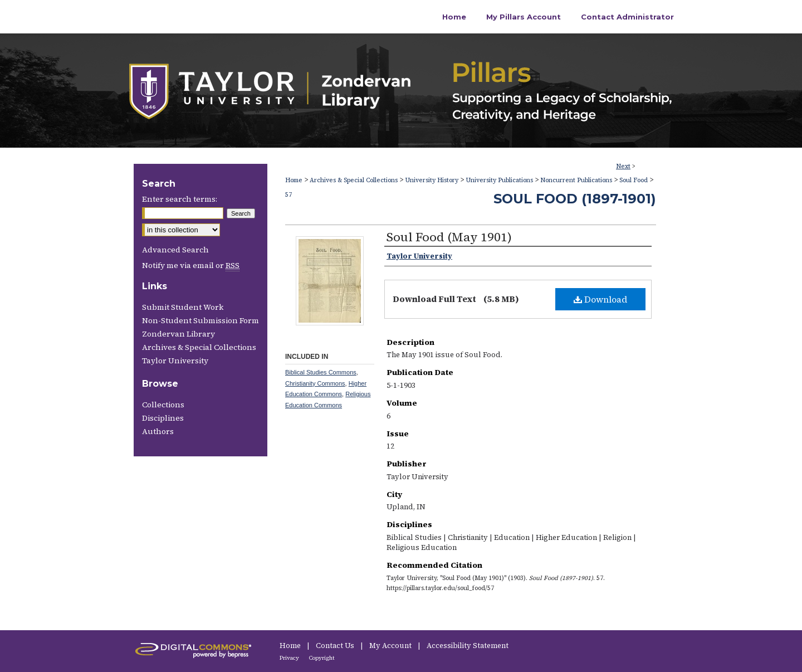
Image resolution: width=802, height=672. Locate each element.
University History (432, 180)
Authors (158, 431)
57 (288, 195)
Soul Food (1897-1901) (575, 199)
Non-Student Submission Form (200, 320)
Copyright (322, 658)
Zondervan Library (179, 334)
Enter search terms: (180, 199)
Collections (163, 405)
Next (623, 166)
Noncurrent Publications (576, 180)
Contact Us (336, 646)
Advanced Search (175, 250)
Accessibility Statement (468, 646)
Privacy (290, 658)
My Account (391, 646)
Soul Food (634, 180)
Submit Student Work (183, 307)
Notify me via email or (191, 265)
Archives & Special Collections (354, 180)
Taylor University (175, 361)
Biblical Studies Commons (321, 372)
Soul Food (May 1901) (449, 237)
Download (600, 299)
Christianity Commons (315, 383)
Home (294, 180)
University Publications (499, 180)
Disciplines (163, 418)
